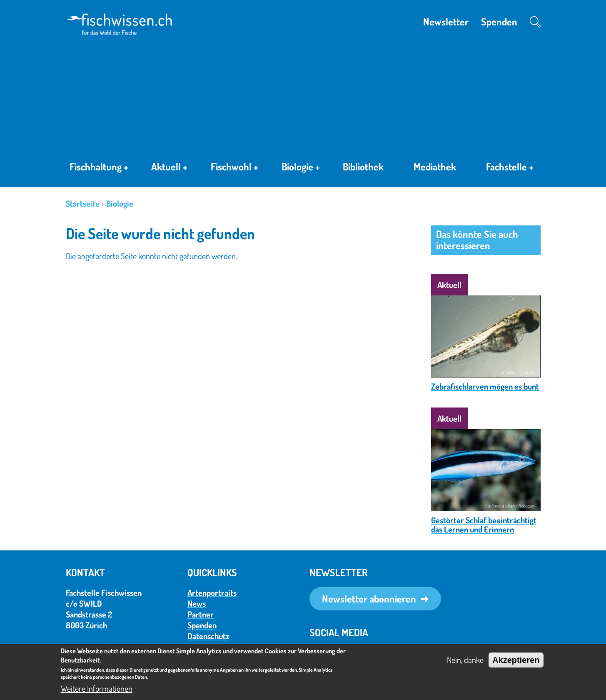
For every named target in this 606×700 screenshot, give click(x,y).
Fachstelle (510, 168)
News (197, 603)
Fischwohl (234, 168)
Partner (201, 614)
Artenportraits (212, 592)
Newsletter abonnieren (369, 599)
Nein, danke (465, 660)
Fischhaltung (99, 168)
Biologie (301, 168)
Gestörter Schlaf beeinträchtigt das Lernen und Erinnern (484, 525)
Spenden (499, 21)
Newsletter (446, 21)
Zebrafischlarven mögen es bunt (485, 386)
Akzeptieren (516, 660)
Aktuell (169, 168)
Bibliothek (363, 166)
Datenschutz (208, 636)
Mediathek (435, 166)
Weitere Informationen (97, 688)
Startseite (83, 203)
